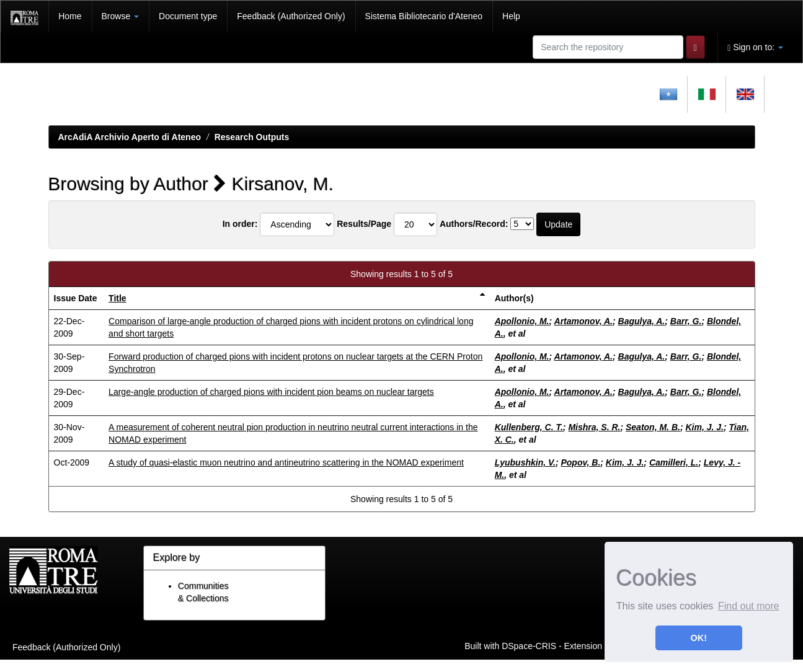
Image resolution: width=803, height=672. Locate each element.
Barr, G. (686, 321)
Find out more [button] (749, 606)
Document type (188, 16)
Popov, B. (580, 462)
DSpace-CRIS (529, 645)
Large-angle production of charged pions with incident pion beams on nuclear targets (271, 392)
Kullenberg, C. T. (529, 427)
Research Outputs (252, 137)
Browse (121, 16)
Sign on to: (755, 47)
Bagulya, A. (642, 321)
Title (118, 298)
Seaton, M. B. (653, 427)
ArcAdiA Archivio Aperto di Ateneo (130, 137)
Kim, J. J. (704, 427)
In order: (240, 224)
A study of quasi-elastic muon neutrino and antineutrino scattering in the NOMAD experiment (286, 462)
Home (70, 16)
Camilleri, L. (674, 462)
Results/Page (364, 224)
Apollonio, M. (522, 321)
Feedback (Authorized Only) (291, 16)
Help (511, 16)
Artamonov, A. (583, 321)
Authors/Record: (474, 224)
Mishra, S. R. (594, 427)
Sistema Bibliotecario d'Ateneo (424, 16)
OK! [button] (699, 638)
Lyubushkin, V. (525, 462)
